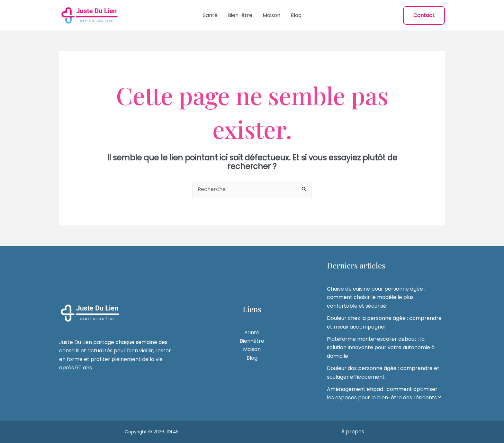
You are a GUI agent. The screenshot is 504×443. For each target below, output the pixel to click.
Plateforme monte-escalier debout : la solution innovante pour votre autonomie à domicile (381, 348)
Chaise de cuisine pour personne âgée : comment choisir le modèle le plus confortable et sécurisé (376, 297)
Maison (271, 15)
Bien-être (240, 15)
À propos (353, 432)
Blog (296, 15)
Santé (210, 15)
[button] (424, 15)
